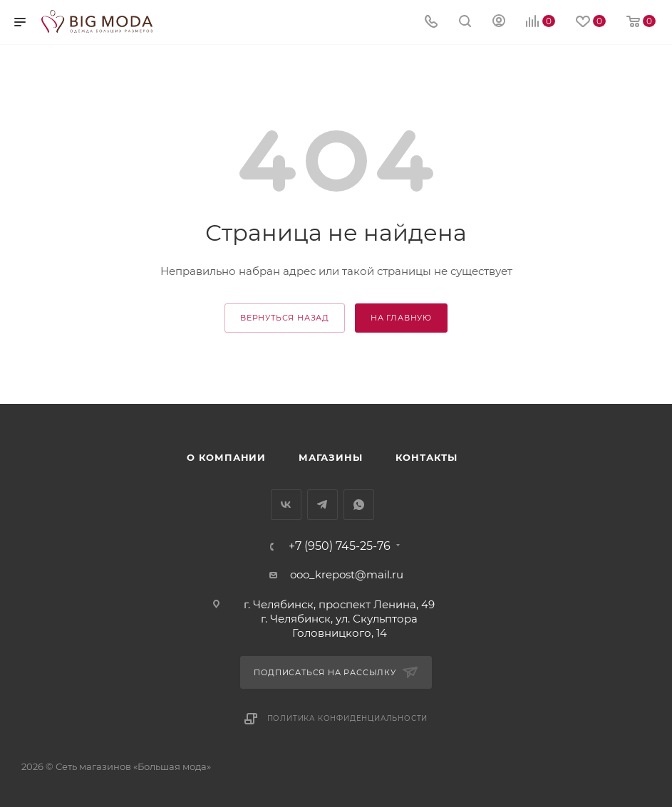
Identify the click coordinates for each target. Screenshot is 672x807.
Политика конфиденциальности (348, 718)
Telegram (322, 505)
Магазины (330, 457)
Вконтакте (286, 505)
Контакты (427, 457)
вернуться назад (285, 318)
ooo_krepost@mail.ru (347, 574)
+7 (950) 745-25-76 (340, 546)
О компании (226, 457)
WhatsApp (359, 505)
